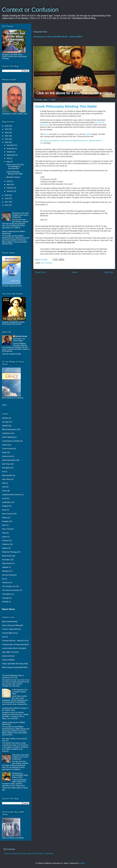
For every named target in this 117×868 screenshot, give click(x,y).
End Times (6, 464)
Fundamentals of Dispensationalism (15, 645)
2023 (7, 133)
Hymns (5, 491)
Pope (4, 533)
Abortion (5, 418)
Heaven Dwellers (8, 660)
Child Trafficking (8, 437)
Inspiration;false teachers (11, 495)
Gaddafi (88, 134)
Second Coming (8, 575)
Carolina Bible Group (10, 633)
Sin (3, 579)
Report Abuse (9, 609)
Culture (5, 445)
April (9, 181)
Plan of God (7, 529)
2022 (7, 136)
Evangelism (6, 468)
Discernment (7, 456)
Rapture (5, 548)
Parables (5, 521)
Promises (6, 541)
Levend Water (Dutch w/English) (14, 648)
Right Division (7, 563)
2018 (7, 198)
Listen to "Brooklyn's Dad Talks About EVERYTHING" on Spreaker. (29, 854)
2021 (7, 139)
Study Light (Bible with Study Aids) (15, 664)
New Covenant (8, 514)
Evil (3, 472)
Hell (43, 263)
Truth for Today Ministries (11, 629)
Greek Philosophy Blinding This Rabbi (14, 173)
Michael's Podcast (13, 177)
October (10, 152)
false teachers (7, 475)
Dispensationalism (9, 460)
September (11, 155)
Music (4, 510)
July (8, 158)
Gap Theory (7, 479)
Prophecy (49, 263)
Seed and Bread (8, 656)
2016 (7, 205)
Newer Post (40, 272)
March (9, 185)
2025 (7, 126)
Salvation (6, 571)
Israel (4, 498)
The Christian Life (9, 586)
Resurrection (7, 556)
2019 (7, 195)
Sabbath (5, 567)
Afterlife (5, 426)
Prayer (5, 537)
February (10, 188)
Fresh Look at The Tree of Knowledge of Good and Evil (15, 167)
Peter (4, 525)
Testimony (6, 583)
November (11, 149)
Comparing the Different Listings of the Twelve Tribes (15, 709)
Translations (7, 594)
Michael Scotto (21, 336)
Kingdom (5, 506)
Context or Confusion (30, 10)
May (8, 162)
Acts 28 (5, 637)
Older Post (108, 272)
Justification (6, 502)
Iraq (76, 134)
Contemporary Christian (11, 441)
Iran (59, 134)
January (10, 191)
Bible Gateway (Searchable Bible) (15, 667)
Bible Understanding (10, 622)
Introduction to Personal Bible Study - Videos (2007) (58, 37)
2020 (7, 142)
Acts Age (5, 422)
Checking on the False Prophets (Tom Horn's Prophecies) (20, 215)
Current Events (8, 449)
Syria (46, 134)
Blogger (82, 863)
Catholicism (6, 433)
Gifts (4, 483)
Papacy (5, 518)
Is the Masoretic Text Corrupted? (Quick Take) (20, 692)
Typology (5, 598)
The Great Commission (11, 590)
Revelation (6, 560)
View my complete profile (11, 354)
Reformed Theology (9, 552)
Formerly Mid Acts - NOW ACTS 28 (15, 641)
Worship (5, 602)
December (11, 145)
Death (4, 452)
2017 (7, 202)
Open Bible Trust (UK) (10, 652)
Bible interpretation (9, 429)
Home (75, 272)
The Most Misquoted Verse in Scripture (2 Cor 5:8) (13, 676)
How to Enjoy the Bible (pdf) (13, 625)
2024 (7, 129)
